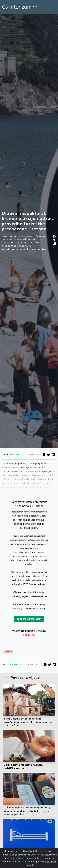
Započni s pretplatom (29, 619)
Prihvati (30, 865)
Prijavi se (29, 635)
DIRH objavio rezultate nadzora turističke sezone (23, 767)
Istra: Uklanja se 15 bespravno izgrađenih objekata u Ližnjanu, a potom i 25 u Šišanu (28, 722)
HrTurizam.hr (16, 455)
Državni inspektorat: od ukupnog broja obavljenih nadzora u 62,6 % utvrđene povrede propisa (27, 811)
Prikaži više (51, 862)
